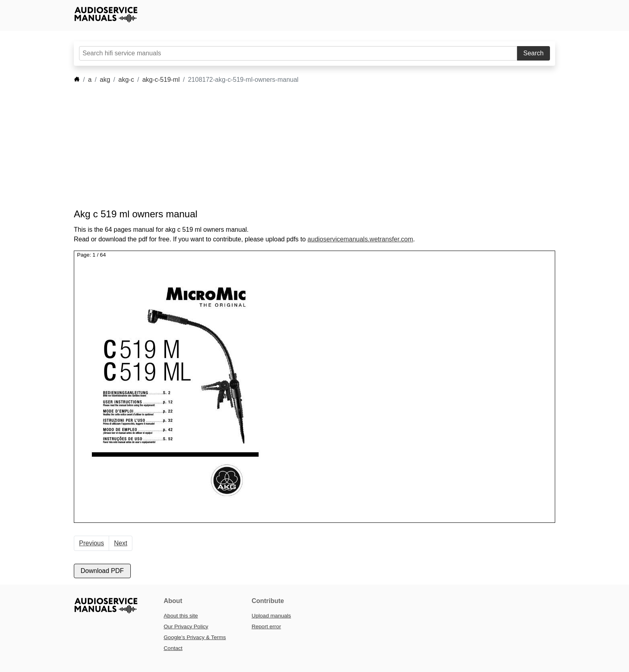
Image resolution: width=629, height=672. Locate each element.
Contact (173, 648)
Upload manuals (271, 616)
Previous (91, 543)
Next (121, 543)
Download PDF (102, 571)
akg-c (126, 80)
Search (534, 53)
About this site (181, 616)
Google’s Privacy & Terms (195, 637)
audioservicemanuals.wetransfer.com (360, 239)
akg (105, 80)
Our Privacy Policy (186, 626)
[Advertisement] (302, 146)
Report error (266, 626)
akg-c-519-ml (161, 80)
